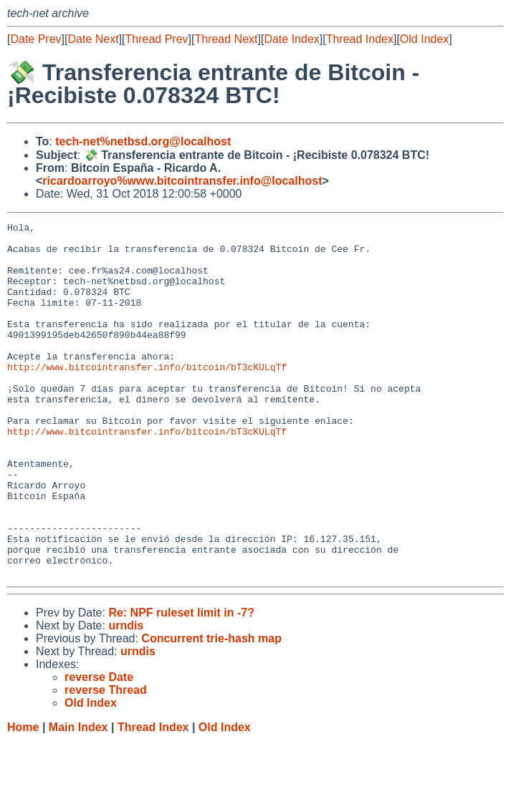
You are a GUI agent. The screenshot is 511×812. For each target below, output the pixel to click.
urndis (126, 696)
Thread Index (360, 39)
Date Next (93, 39)
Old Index (424, 39)
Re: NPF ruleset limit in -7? (181, 683)
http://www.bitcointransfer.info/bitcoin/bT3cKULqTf (147, 397)
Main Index (78, 798)
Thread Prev (157, 39)
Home (23, 798)
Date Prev (35, 39)
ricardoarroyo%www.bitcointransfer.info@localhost (182, 181)
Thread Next (226, 39)
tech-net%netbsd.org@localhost (143, 141)
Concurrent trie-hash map (211, 709)
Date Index (291, 39)
